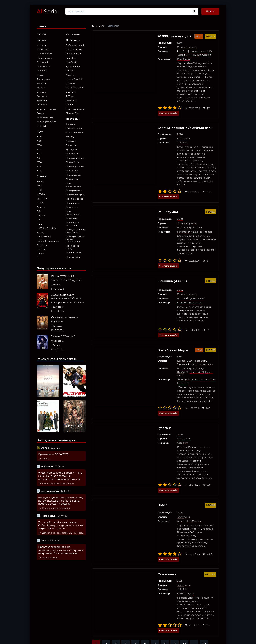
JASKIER (70, 92)
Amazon (41, 207)
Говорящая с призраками (54, 508)
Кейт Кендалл (154, 452)
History (40, 232)
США (149, 47)
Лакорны (71, 145)
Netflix (40, 181)
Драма (40, 113)
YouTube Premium (47, 228)
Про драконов (74, 190)
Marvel (40, 254)
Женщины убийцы (143, 217)
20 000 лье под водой (146, 36)
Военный (42, 96)
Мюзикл (41, 126)
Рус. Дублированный (159, 180)
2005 (149, 224)
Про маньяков (74, 253)
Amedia (151, 396)
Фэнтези (41, 83)
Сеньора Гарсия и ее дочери (56, 483)
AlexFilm (71, 75)
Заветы (44, 459)
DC (38, 258)
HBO (39, 190)
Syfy (39, 211)
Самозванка (137, 433)
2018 (39, 171)
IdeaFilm (71, 83)
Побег (132, 381)
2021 (39, 158)
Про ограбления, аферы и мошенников (75, 239)
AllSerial (101, 26)
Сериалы (71, 124)
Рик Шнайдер (188, 293)
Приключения (45, 58)
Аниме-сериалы (75, 132)
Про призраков (75, 199)
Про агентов (73, 257)
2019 (39, 166)
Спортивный (44, 66)
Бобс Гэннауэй (170, 293)
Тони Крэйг (153, 293)
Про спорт (72, 207)
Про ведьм (72, 179)
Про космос (72, 154)
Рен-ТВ (197, 51)
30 (204, 487)
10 (184, 487)
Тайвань (181, 281)
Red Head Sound (75, 109)
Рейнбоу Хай (138, 165)
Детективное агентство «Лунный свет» (61, 533)
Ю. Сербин (185, 51)
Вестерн (41, 92)
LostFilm (71, 58)
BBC (39, 186)
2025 (39, 141)
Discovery (42, 245)
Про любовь (73, 162)
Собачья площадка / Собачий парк (157, 103)
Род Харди (152, 59)
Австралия (159, 47)
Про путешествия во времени (76, 231)
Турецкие (71, 149)
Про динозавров (75, 194)
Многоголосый (74, 49)
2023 (39, 149)
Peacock (41, 249)
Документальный (46, 109)
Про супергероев (76, 158)
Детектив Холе (48, 558)
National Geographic (48, 241)
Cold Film (71, 100)
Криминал (42, 100)
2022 (39, 154)
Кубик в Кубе (73, 66)
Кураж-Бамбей (74, 79)
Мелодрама (43, 49)
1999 (148, 276)
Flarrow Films (73, 113)
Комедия (41, 45)
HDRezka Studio (75, 88)
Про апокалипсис (73, 213)
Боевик (41, 88)
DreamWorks (44, 237)
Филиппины (205, 281)
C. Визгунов (179, 285)
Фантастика (43, 79)
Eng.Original (153, 55)
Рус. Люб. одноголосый (160, 232)
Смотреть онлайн (205, 87)
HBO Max (42, 194)
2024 (39, 145)
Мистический (44, 54)
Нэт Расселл (154, 184)
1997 (148, 43)
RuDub (70, 105)
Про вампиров (74, 175)
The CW (41, 215)
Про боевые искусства (73, 224)
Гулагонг (134, 326)
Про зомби (72, 171)
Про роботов (73, 203)
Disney (40, 203)
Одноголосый (73, 54)
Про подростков (75, 166)
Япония (192, 281)
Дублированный (75, 45)
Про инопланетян (73, 185)
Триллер (41, 71)
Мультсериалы (74, 128)
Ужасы (40, 75)
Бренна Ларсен (171, 184)
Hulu (39, 224)
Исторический (45, 117)
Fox (38, 220)
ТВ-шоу (70, 137)
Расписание (73, 34)
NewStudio (72, 62)
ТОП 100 (41, 34)
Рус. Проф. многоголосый (162, 51)
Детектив (42, 105)
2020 (39, 162)
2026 (39, 137)
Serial (48, 11)
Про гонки (72, 218)
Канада (150, 281)
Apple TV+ (42, 198)
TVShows (71, 96)
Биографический (46, 122)
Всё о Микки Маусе (144, 270)
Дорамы (70, 141)
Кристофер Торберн (158, 237)
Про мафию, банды (73, 247)
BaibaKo (71, 71)
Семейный (42, 62)
